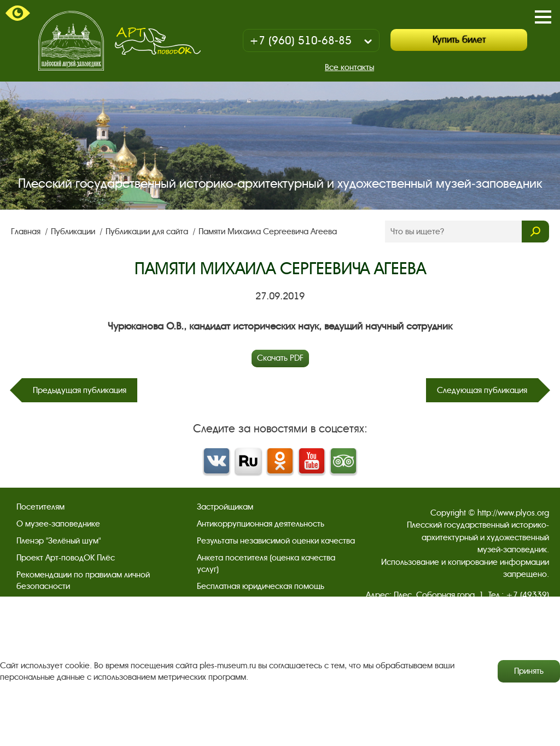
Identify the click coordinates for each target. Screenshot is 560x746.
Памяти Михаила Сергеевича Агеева (268, 232)
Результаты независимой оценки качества (276, 541)
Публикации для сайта (148, 232)
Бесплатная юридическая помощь (261, 586)
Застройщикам (225, 507)
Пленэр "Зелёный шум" (59, 541)
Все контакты (349, 67)
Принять (529, 671)
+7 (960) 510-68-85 (301, 41)
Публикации (74, 232)
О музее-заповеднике (58, 524)
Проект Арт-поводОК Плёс (66, 558)
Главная (27, 232)
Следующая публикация (482, 390)
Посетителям (40, 507)
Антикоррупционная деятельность (261, 524)
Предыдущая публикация (80, 390)
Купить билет (459, 40)
